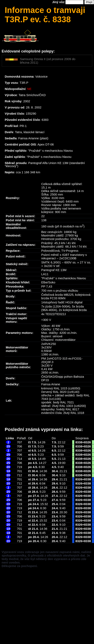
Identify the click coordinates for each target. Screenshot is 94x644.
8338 (79, 442)
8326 (88, 442)
